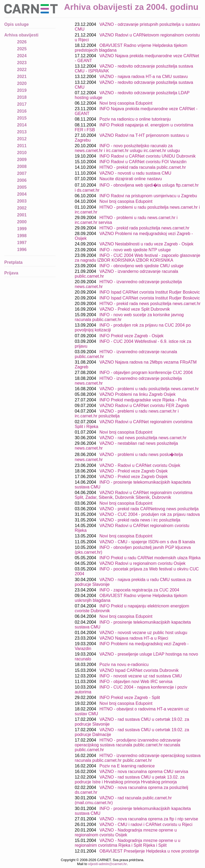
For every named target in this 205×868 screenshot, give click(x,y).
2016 (22, 111)
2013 (22, 132)
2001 (22, 215)
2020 (22, 83)
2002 (22, 208)
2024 (22, 56)
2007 (22, 173)
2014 (22, 125)
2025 (22, 49)
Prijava (11, 273)
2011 (22, 146)
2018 (22, 97)
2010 (22, 153)
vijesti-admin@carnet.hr (107, 864)
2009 (22, 160)
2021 (22, 77)
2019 (22, 90)
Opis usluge (17, 24)
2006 (22, 180)
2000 (22, 222)
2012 (22, 139)
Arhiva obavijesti (21, 35)
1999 (22, 229)
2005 (22, 187)
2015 (22, 118)
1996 (22, 250)
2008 (22, 166)
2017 (22, 104)
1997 (22, 243)
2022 (22, 70)
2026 (22, 42)
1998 (22, 236)
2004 (22, 194)
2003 (22, 201)
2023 (22, 63)
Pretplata (13, 262)
